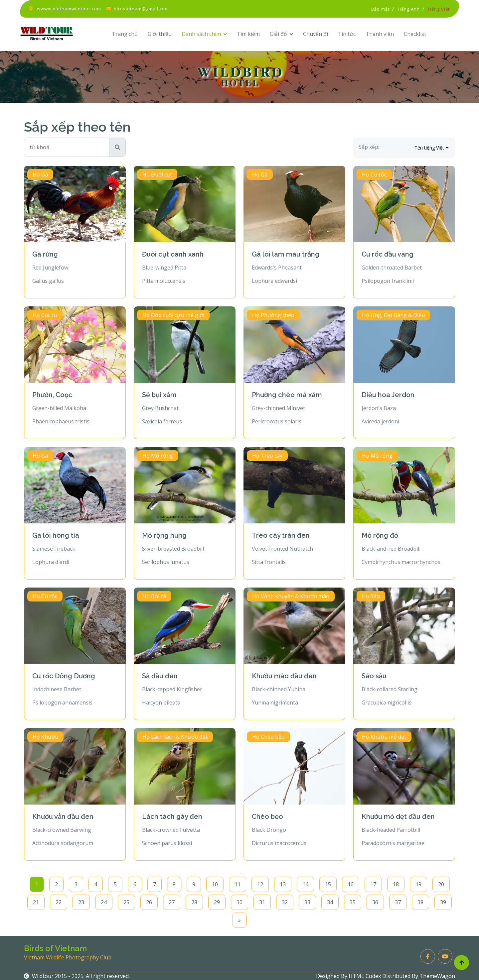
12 (260, 884)
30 (239, 902)
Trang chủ (125, 34)
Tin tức (347, 34)
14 (305, 884)
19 (418, 884)
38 (420, 902)
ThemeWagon (437, 976)
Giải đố (278, 34)
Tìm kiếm (248, 34)
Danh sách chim (201, 34)
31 (262, 902)
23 (81, 902)
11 (238, 884)
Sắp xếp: (369, 147)
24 (104, 902)
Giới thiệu (160, 34)
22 (59, 902)
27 (172, 902)
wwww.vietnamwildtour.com (69, 9)
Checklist (415, 34)
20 (441, 884)
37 (398, 902)
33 (307, 902)
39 (443, 902)
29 (217, 902)
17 (373, 884)
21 (36, 902)
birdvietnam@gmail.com (141, 9)
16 (351, 884)
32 (285, 902)
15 (328, 884)
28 (194, 902)
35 (353, 902)
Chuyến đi (316, 34)
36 (375, 902)
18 (396, 884)
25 (126, 902)
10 (215, 884)
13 (283, 884)
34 (330, 902)
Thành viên (380, 34)
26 (149, 902)
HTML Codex (365, 976)
